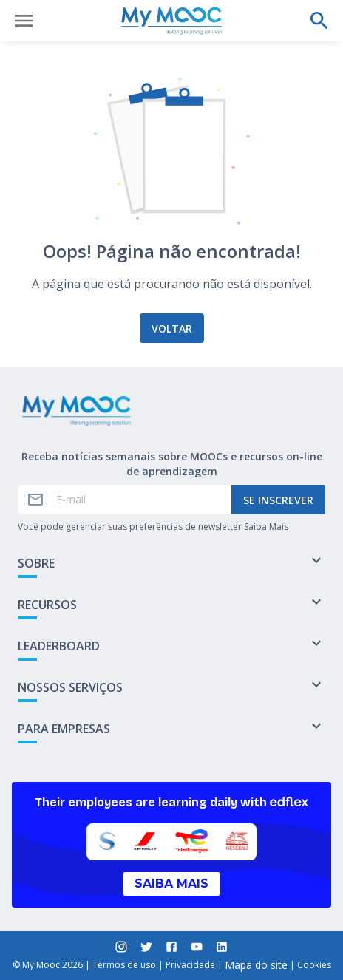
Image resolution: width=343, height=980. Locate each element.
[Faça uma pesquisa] (319, 21)
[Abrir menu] (24, 21)
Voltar (172, 329)
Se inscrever (278, 500)
